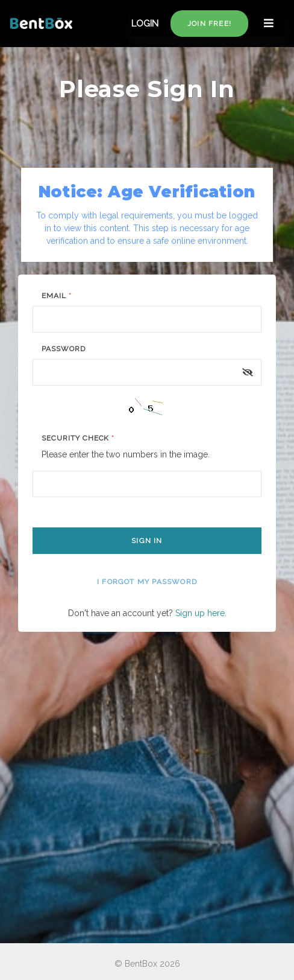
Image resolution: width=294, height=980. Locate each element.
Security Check (78, 438)
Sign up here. (201, 613)
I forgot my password (147, 582)
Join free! (209, 24)
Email (57, 296)
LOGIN (145, 24)
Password (64, 349)
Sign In (147, 541)
